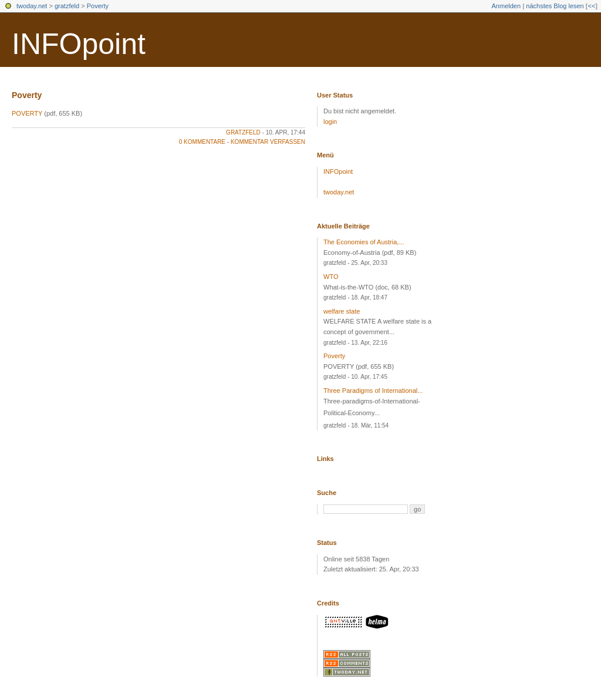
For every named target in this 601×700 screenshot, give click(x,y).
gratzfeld (67, 6)
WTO (331, 277)
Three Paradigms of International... (373, 391)
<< (591, 6)
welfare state (342, 311)
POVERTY (27, 113)
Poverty (98, 6)
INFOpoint (79, 44)
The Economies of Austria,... (364, 242)
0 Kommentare (202, 142)
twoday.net (32, 6)
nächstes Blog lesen (555, 6)
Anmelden (507, 6)
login (330, 122)
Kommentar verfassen (268, 142)
